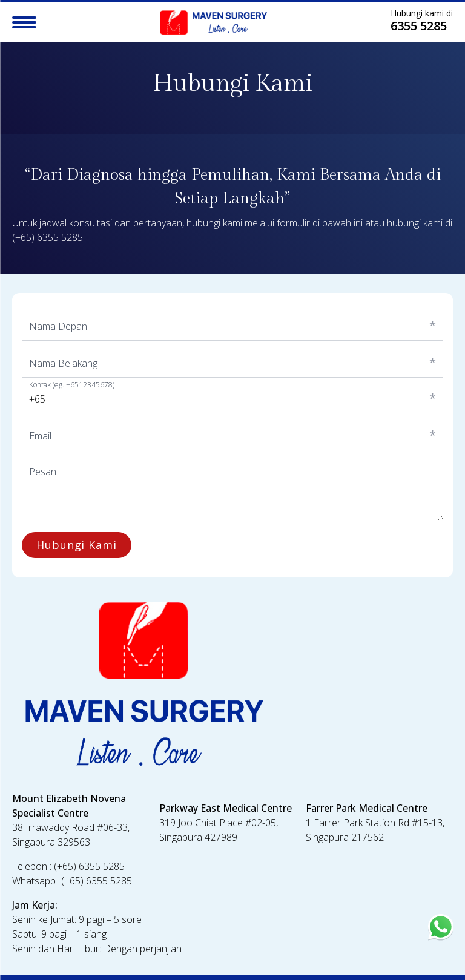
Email (40, 436)
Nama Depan (58, 326)
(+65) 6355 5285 (48, 237)
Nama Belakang (63, 363)
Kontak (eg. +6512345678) (72, 385)
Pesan (43, 472)
